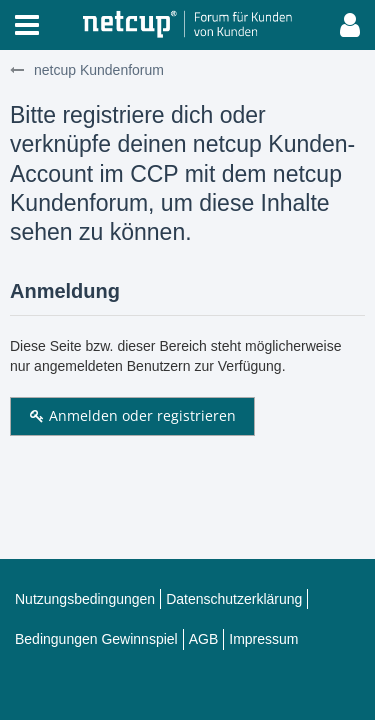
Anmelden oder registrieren (132, 415)
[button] (27, 25)
